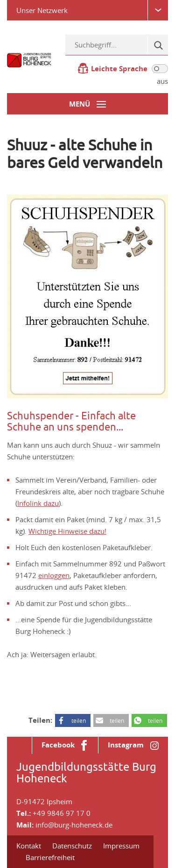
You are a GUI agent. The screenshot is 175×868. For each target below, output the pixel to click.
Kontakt (29, 846)
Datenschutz (72, 846)
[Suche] (158, 45)
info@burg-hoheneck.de (74, 825)
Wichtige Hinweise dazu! (67, 531)
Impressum (121, 846)
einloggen (54, 575)
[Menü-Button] (87, 104)
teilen (79, 720)
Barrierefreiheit (50, 857)
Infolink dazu (38, 503)
